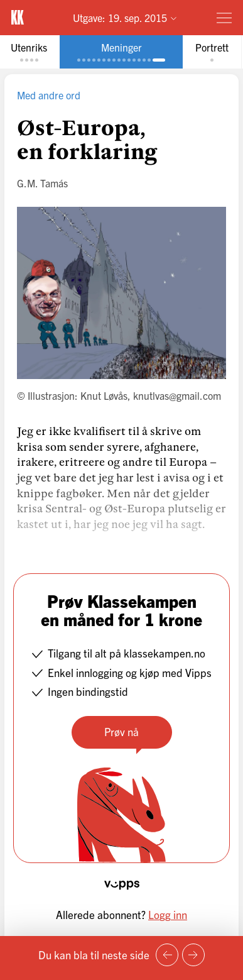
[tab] (121, 52)
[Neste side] (193, 955)
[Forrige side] (167, 955)
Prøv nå (121, 731)
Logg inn (168, 914)
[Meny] (224, 18)
